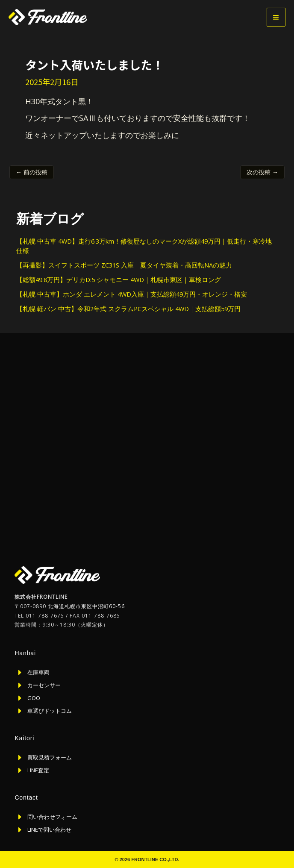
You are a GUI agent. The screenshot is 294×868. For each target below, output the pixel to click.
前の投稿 (32, 172)
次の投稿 (262, 172)
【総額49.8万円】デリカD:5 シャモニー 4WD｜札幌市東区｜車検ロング (119, 280)
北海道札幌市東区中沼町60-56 (86, 606)
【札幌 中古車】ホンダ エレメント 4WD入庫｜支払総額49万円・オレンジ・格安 (132, 294)
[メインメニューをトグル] (276, 17)
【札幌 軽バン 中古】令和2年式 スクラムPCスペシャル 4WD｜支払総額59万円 (128, 309)
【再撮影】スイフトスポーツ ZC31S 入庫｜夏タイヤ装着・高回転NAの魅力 (124, 265)
